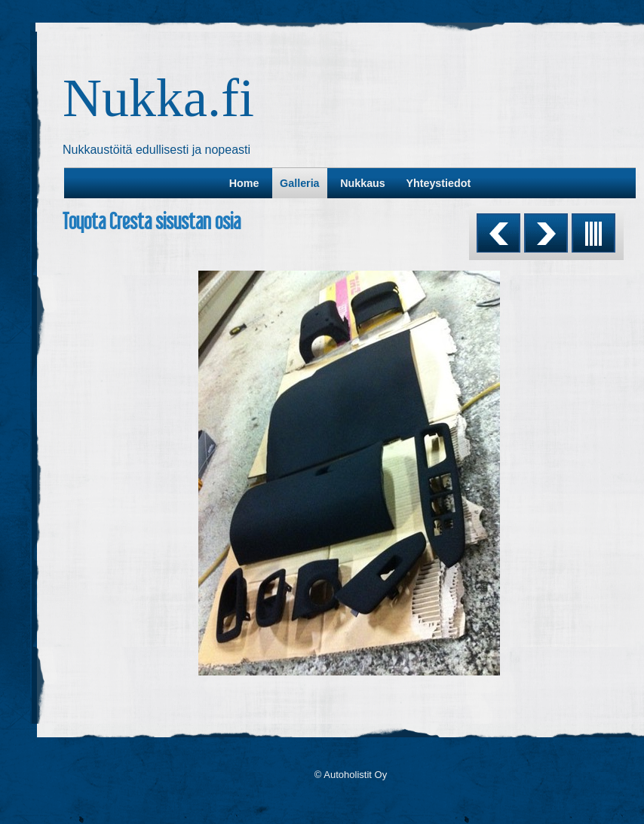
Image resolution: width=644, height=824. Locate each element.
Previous (498, 233)
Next (546, 233)
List (593, 233)
